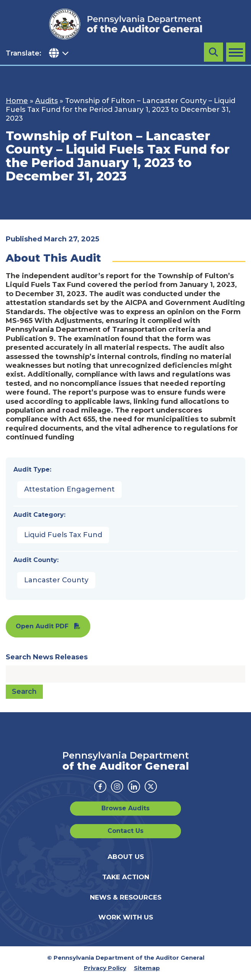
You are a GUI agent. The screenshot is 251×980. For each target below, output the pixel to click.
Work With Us (126, 917)
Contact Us (125, 831)
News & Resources (126, 897)
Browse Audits (125, 808)
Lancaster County (56, 580)
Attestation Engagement (69, 489)
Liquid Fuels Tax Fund (63, 535)
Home (17, 101)
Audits (46, 101)
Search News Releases (47, 657)
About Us (126, 857)
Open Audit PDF (42, 626)
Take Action (126, 877)
